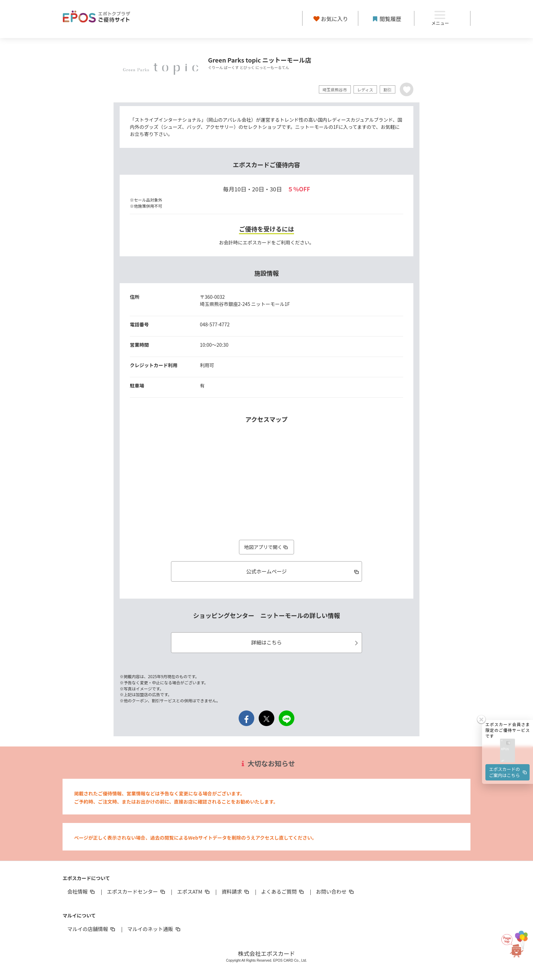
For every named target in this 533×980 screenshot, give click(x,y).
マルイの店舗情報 (92, 929)
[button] (508, 751)
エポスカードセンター (136, 891)
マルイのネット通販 (154, 929)
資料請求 (236, 891)
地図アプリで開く (266, 547)
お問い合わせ (336, 891)
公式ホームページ (303, 571)
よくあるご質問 (283, 891)
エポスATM (194, 891)
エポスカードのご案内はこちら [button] (509, 772)
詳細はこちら (306, 642)
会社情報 (82, 891)
